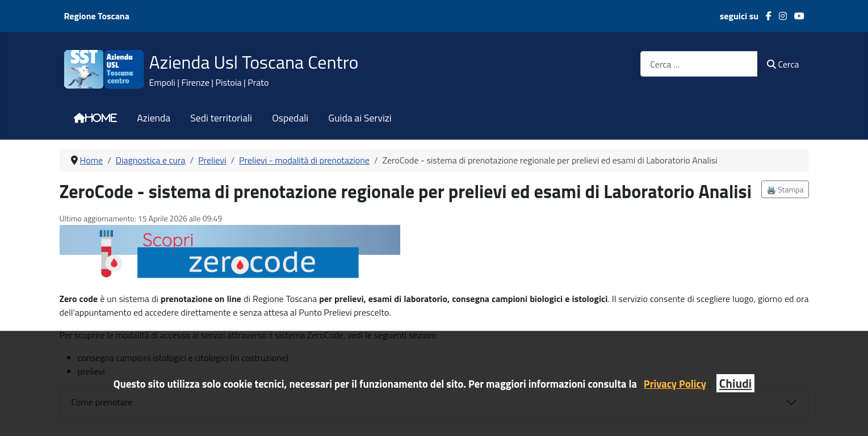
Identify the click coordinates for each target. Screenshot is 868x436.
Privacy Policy (675, 384)
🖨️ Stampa (785, 189)
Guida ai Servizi (360, 118)
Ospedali (290, 118)
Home (101, 118)
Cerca (783, 64)
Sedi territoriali (221, 118)
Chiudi (735, 383)
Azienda (154, 118)
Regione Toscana (97, 16)
